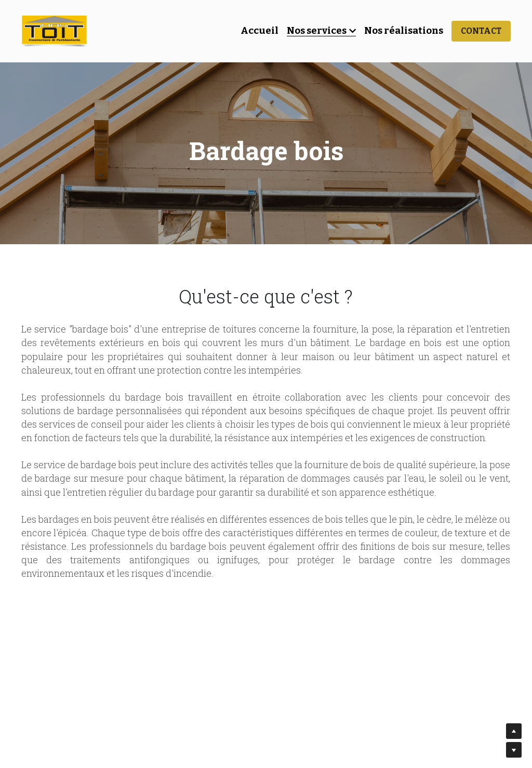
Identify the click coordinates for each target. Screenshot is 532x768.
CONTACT (481, 31)
